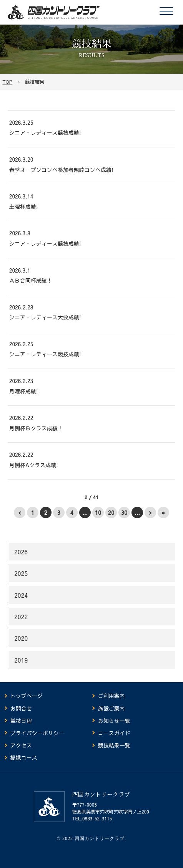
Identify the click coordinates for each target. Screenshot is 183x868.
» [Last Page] (164, 512)
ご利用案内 (111, 696)
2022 (21, 617)
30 (124, 512)
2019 (21, 660)
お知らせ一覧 (114, 721)
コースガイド (114, 733)
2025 (21, 573)
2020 (21, 638)
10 (98, 512)
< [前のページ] (20, 512)
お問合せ (21, 708)
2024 (21, 595)
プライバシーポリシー (37, 733)
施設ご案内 (111, 708)
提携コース (24, 757)
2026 (21, 552)
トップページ (27, 696)
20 (111, 512)
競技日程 (21, 721)
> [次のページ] (150, 512)
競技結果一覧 (114, 745)
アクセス (21, 745)
